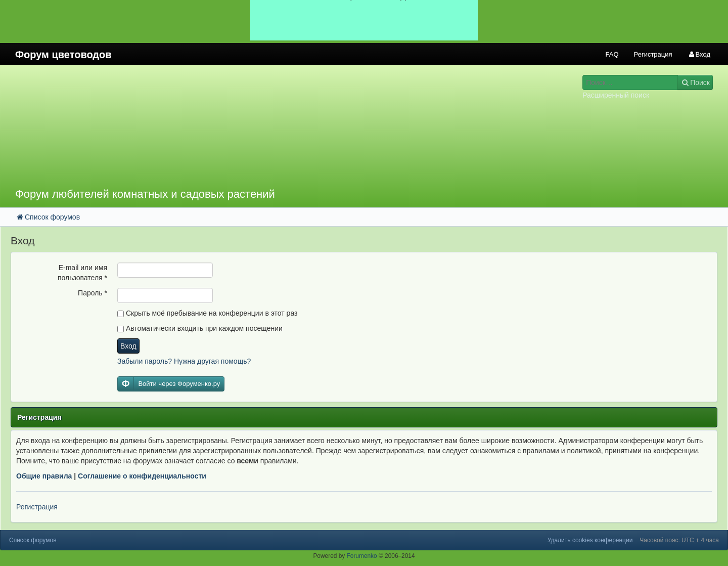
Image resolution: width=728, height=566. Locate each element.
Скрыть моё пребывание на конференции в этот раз (207, 313)
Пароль (93, 293)
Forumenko (362, 556)
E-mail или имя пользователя (82, 273)
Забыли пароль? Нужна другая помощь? (184, 361)
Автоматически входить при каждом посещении (200, 328)
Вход (128, 346)
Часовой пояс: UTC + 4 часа (679, 540)
